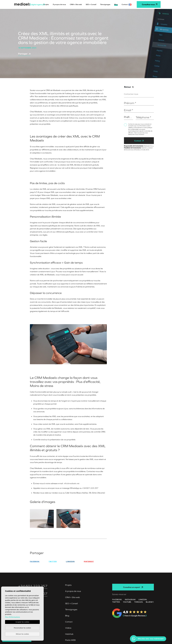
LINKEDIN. (143, 599)
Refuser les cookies (22, 634)
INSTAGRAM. (130, 599)
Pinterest (89, 561)
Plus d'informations (12, 617)
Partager (24, 54)
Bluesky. (150, 602)
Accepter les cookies (22, 622)
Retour (129, 87)
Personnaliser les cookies (22, 628)
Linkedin (70, 561)
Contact (139, 141)
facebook (35, 561)
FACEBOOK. (117, 599)
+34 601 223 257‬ (33, 586)
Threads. (139, 602)
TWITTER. (116, 602)
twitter (53, 561)
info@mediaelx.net (72, 483)
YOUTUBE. (127, 602)
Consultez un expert (133, 587)
